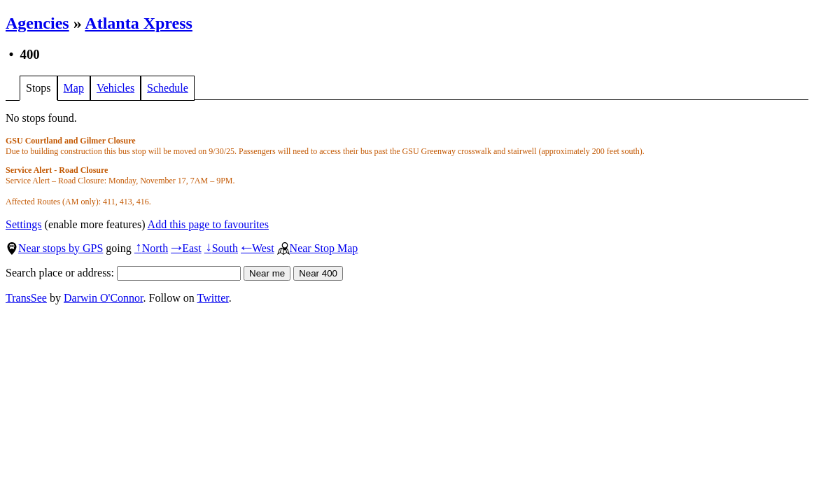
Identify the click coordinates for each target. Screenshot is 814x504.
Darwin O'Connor (104, 298)
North (151, 248)
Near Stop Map (318, 248)
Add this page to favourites (208, 224)
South (221, 248)
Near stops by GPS (54, 248)
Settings (24, 224)
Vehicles (115, 88)
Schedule (168, 88)
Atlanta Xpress (139, 23)
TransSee (26, 298)
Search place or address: (123, 273)
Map (74, 88)
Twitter (213, 298)
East (186, 248)
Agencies (37, 23)
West (258, 248)
